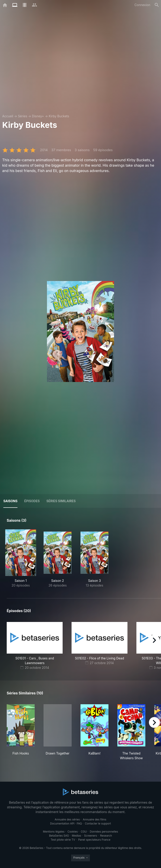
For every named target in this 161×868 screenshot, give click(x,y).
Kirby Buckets (59, 116)
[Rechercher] (157, 5)
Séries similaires (61, 501)
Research (106, 836)
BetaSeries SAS (59, 836)
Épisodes (32, 501)
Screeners (91, 836)
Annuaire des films (94, 819)
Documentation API (62, 823)
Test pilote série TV (63, 840)
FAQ (79, 823)
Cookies (73, 832)
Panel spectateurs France (94, 840)
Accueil (8, 116)
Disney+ (38, 116)
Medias (76, 836)
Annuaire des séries (67, 819)
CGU (84, 832)
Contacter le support (98, 823)
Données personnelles (104, 832)
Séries (23, 116)
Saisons (10, 501)
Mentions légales (54, 832)
